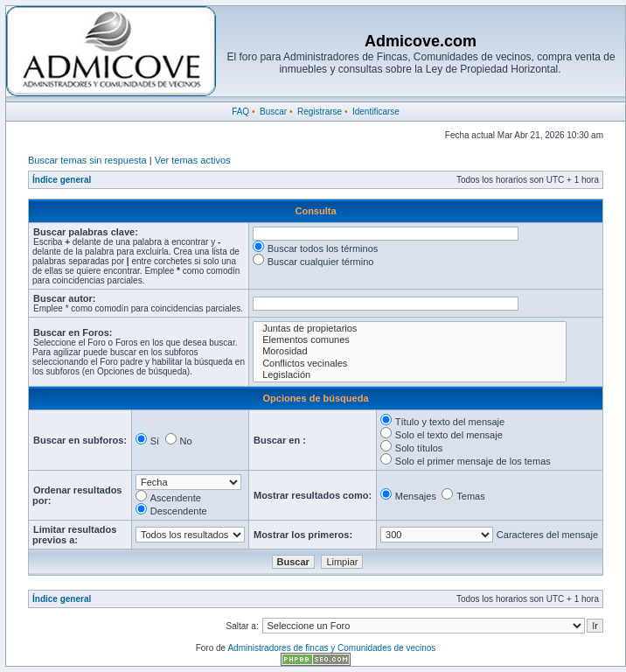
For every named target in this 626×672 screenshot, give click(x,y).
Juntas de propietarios (410, 329)
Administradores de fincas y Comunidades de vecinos (331, 648)
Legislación (410, 375)
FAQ (240, 112)
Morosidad (410, 351)
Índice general (62, 180)
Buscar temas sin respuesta (87, 160)
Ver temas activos (193, 160)
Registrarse (320, 112)
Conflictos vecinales (410, 364)
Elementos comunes (410, 340)
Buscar (273, 112)
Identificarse (376, 112)
